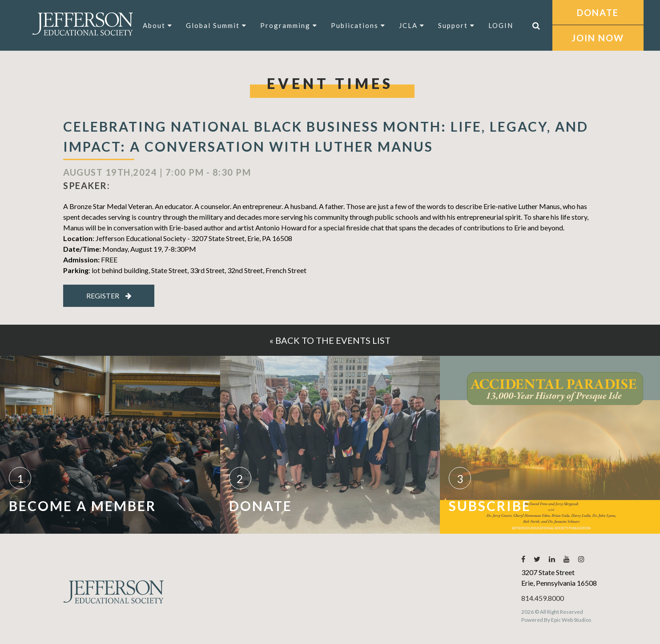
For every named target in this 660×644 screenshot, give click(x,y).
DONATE (598, 12)
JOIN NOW (598, 38)
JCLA (412, 25)
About (158, 25)
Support (457, 25)
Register (109, 296)
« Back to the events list (330, 340)
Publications (358, 25)
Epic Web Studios (571, 620)
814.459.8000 (543, 598)
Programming (289, 25)
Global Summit (216, 25)
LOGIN (501, 25)
